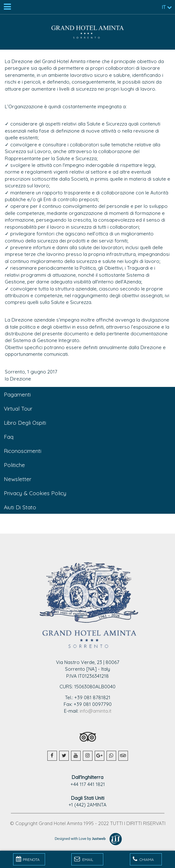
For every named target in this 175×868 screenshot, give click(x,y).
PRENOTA (28, 859)
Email (84, 859)
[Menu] (7, 7)
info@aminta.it (95, 711)
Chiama (143, 859)
